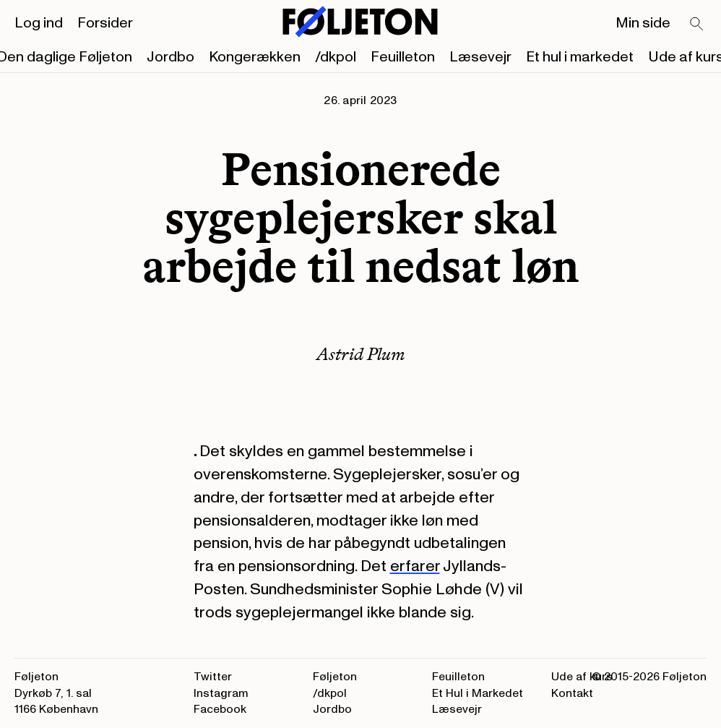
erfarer (415, 566)
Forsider (105, 23)
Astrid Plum (361, 354)
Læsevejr (480, 57)
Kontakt (572, 693)
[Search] (697, 25)
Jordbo (170, 57)
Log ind (39, 23)
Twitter (213, 677)
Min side (643, 23)
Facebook (220, 709)
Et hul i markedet (580, 57)
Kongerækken (255, 57)
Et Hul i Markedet (478, 693)
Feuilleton (403, 57)
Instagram (221, 693)
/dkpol (336, 57)
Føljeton (335, 677)
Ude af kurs (582, 677)
